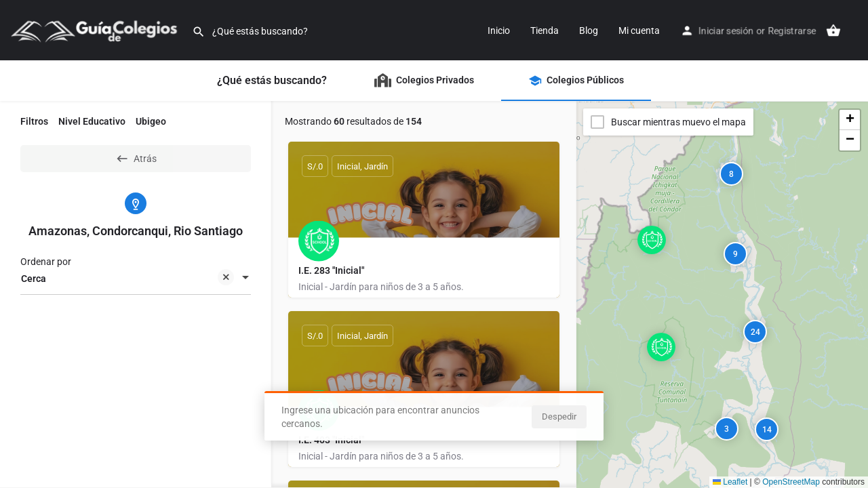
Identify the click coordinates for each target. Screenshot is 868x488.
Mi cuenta (639, 30)
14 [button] (767, 430)
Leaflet (730, 482)
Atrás (136, 159)
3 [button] (727, 429)
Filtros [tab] (34, 121)
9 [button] (735, 254)
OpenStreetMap (791, 482)
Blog (589, 30)
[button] (663, 251)
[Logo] (96, 29)
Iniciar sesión (726, 30)
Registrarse (792, 30)
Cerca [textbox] (127, 280)
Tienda (545, 30)
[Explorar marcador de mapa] (652, 240)
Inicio (499, 30)
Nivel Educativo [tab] (92, 121)
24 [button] (755, 332)
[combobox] (136, 279)
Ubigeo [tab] (151, 121)
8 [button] (731, 174)
